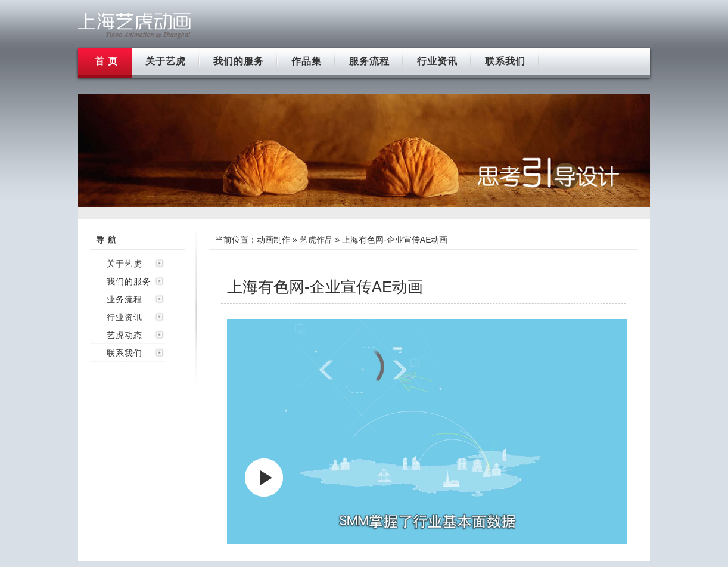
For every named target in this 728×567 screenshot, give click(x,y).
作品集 (307, 61)
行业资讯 (437, 61)
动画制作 (273, 240)
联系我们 (505, 61)
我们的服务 (239, 61)
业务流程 (125, 299)
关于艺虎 (166, 61)
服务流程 (369, 61)
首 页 (106, 61)
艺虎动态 (125, 335)
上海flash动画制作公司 (135, 25)
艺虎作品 (316, 240)
